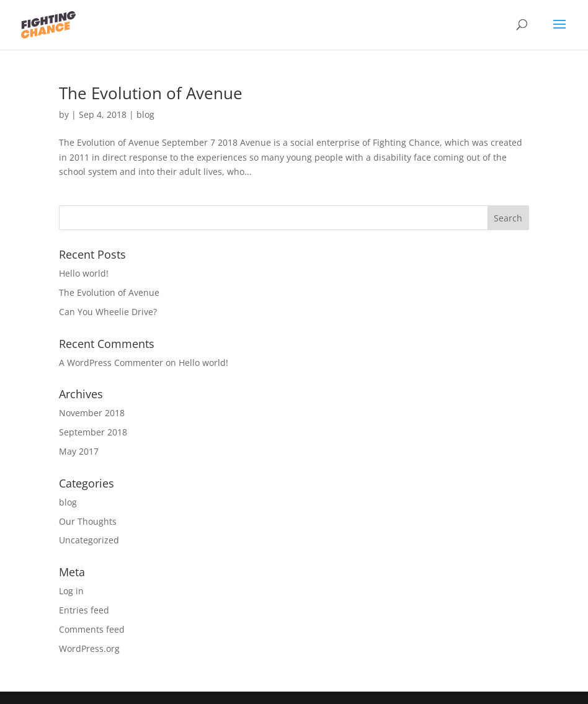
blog (145, 114)
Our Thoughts (88, 521)
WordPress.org (89, 648)
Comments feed (92, 629)
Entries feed (84, 610)
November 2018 (92, 413)
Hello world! (84, 273)
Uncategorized (89, 540)
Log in (71, 591)
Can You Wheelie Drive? (108, 312)
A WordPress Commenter (111, 363)
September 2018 (93, 432)
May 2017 (79, 451)
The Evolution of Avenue (151, 93)
